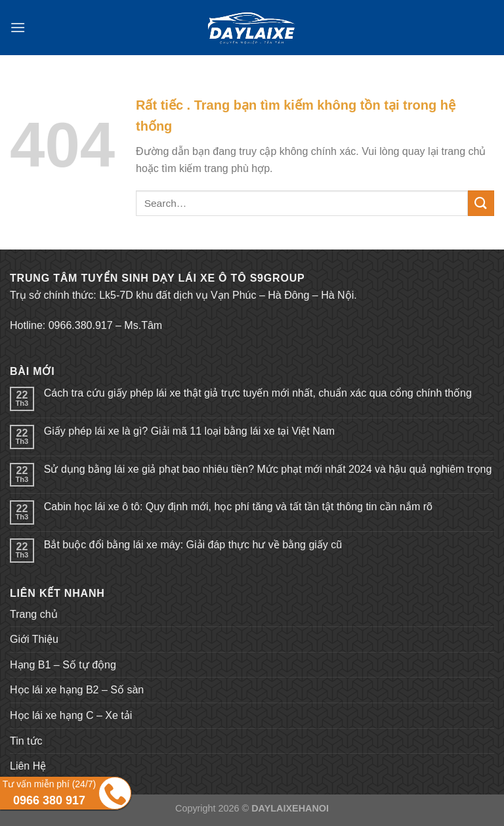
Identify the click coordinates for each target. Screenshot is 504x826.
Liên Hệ (28, 766)
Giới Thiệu (34, 639)
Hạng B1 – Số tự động (63, 665)
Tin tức (26, 741)
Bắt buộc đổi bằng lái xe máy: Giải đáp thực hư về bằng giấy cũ (193, 545)
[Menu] (18, 27)
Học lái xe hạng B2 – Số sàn (77, 690)
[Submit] (481, 203)
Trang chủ (34, 614)
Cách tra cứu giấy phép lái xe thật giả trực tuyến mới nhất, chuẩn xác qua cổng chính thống (258, 393)
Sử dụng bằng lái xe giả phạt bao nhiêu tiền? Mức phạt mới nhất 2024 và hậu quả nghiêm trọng (268, 469)
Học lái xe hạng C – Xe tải (71, 715)
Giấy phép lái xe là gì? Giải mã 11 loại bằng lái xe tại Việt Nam (189, 431)
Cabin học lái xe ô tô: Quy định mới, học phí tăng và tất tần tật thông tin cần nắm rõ (238, 507)
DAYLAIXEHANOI (290, 808)
